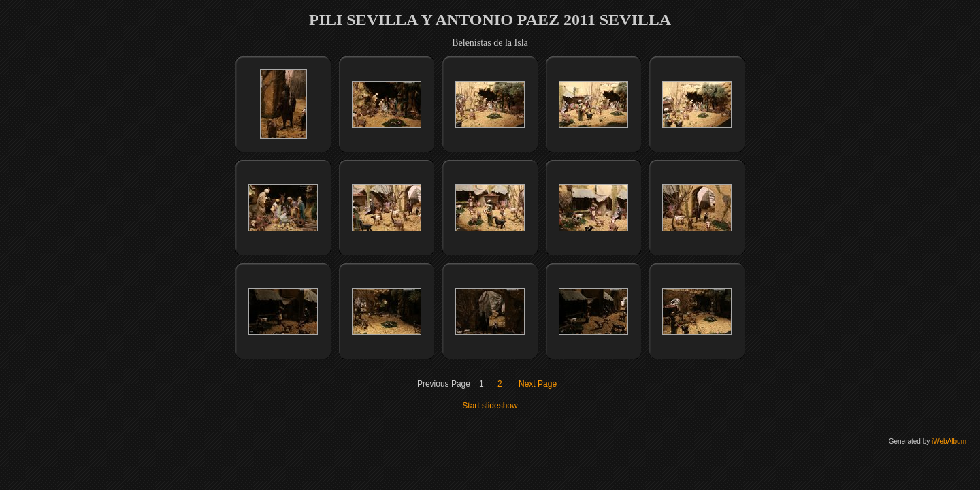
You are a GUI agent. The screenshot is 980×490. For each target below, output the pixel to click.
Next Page (538, 384)
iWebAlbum (949, 441)
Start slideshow (490, 406)
